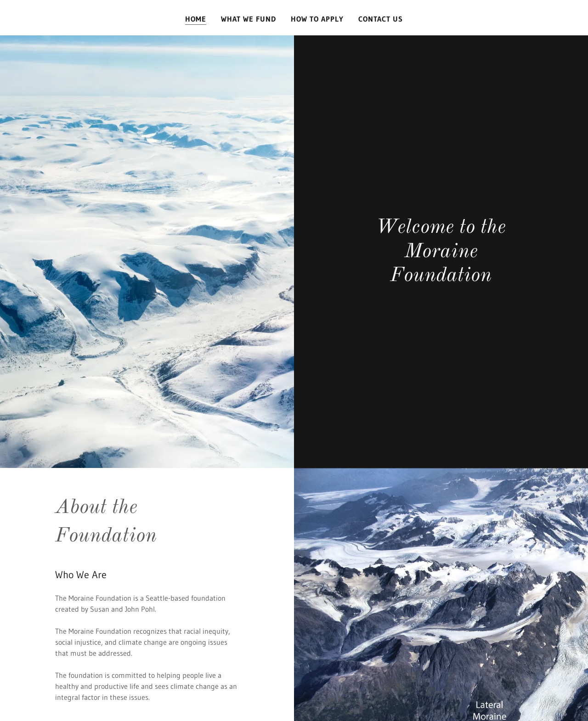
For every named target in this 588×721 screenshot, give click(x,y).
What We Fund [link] (249, 19)
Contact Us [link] (381, 19)
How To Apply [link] (317, 19)
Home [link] (196, 19)
